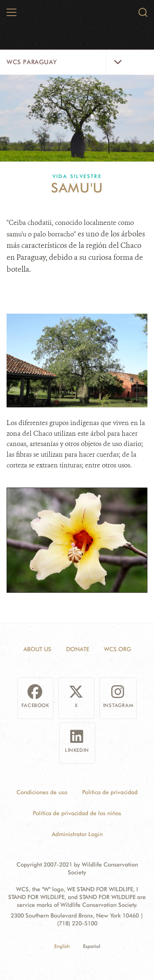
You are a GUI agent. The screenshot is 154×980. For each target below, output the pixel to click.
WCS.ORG (117, 649)
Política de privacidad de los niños (77, 813)
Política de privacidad (110, 792)
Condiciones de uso (42, 792)
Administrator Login (77, 834)
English (62, 946)
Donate (78, 649)
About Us (37, 649)
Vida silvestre (77, 176)
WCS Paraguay (32, 62)
